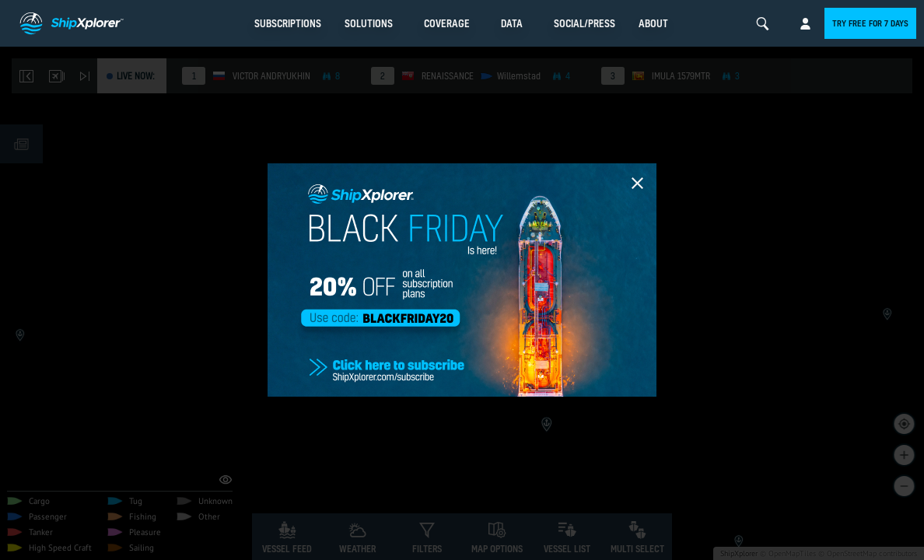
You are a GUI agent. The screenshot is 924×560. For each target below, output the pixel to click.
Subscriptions (288, 23)
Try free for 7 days (870, 23)
